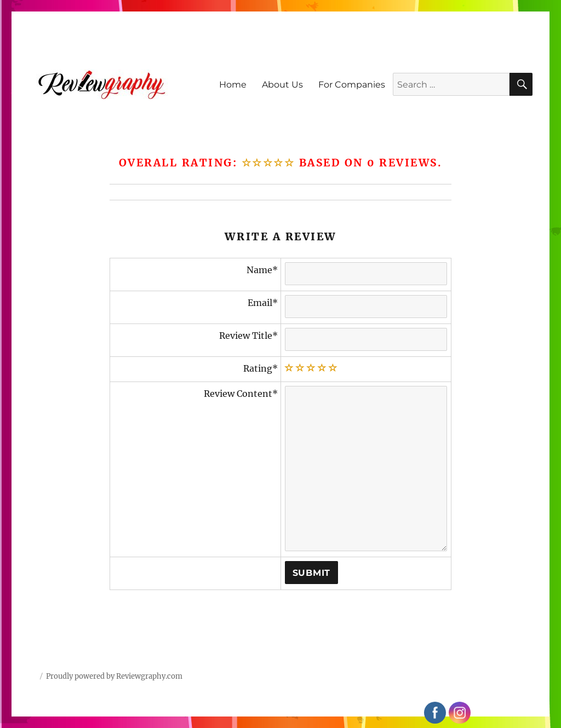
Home (233, 85)
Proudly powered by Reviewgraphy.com (114, 676)
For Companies (352, 85)
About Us (282, 85)
